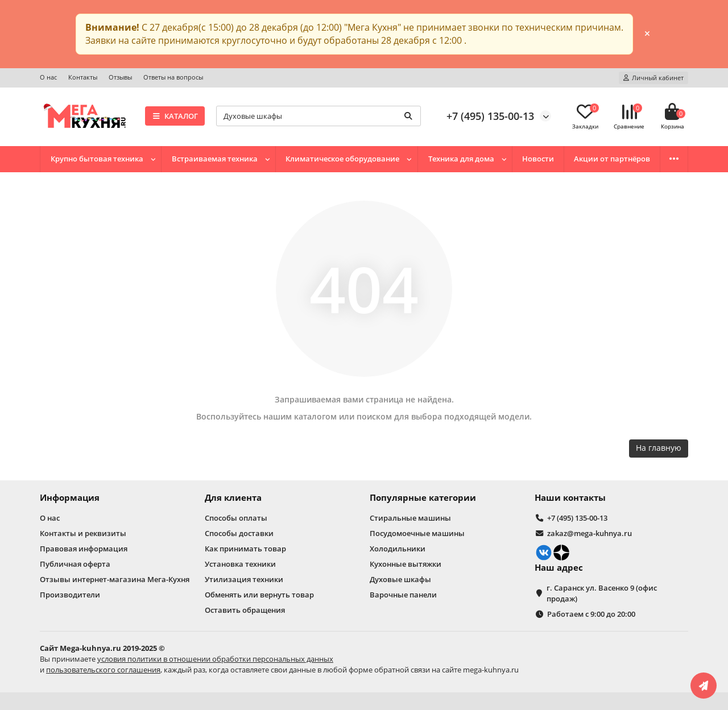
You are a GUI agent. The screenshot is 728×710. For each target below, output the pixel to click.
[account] (653, 78)
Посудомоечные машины (417, 533)
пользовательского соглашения (103, 670)
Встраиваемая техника (215, 159)
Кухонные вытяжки (406, 564)
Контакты (83, 77)
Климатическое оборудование (342, 159)
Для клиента (233, 498)
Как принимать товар (245, 549)
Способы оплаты (236, 518)
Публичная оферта (75, 564)
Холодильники (398, 549)
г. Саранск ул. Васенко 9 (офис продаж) (602, 593)
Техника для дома (461, 159)
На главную (659, 448)
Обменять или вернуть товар (259, 595)
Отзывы (120, 77)
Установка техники (240, 564)
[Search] (318, 116)
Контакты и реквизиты (83, 533)
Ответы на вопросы (173, 77)
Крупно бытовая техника (97, 159)
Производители (70, 595)
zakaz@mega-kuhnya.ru (590, 533)
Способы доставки (239, 533)
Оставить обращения (245, 610)
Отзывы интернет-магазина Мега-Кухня (115, 579)
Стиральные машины (410, 518)
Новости (538, 159)
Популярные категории (423, 498)
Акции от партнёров (612, 159)
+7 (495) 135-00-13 (490, 116)
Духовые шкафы (400, 579)
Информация (70, 498)
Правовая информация (84, 549)
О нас (48, 77)
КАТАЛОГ (175, 116)
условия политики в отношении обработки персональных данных (215, 659)
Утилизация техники (244, 579)
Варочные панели (403, 595)
